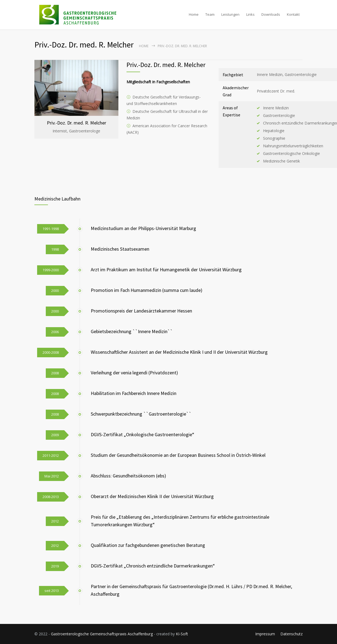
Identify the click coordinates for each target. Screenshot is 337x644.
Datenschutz (291, 634)
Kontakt (293, 14)
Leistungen (230, 14)
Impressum (265, 634)
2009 (55, 435)
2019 (55, 566)
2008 (55, 373)
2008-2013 (51, 497)
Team (210, 14)
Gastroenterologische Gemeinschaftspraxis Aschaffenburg (102, 634)
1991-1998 (51, 229)
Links (250, 14)
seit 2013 (52, 591)
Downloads (271, 14)
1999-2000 (51, 270)
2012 (55, 521)
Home (194, 14)
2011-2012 (51, 455)
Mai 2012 (52, 476)
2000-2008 (51, 352)
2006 (55, 332)
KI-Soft (182, 634)
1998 (55, 249)
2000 (55, 291)
